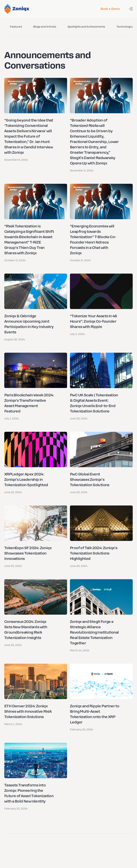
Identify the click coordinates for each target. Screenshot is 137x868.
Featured (16, 27)
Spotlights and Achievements (86, 27)
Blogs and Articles (45, 27)
